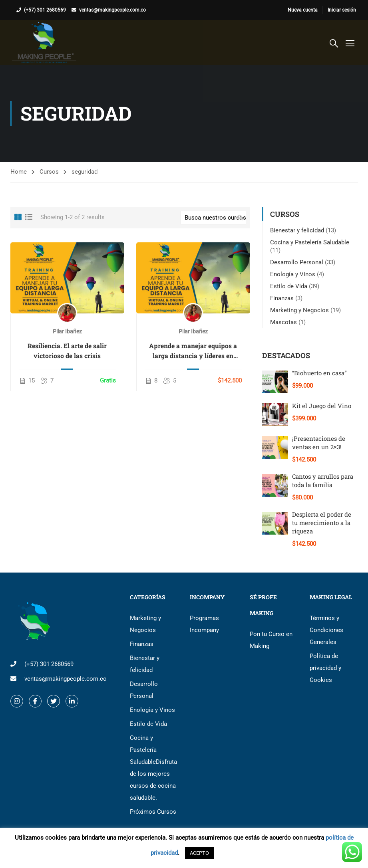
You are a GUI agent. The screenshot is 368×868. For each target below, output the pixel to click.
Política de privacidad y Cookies (325, 668)
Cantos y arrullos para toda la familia (323, 481)
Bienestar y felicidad (297, 230)
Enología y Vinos (293, 274)
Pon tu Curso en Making (271, 640)
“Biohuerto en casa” (319, 373)
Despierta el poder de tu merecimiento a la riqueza (322, 523)
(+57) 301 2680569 (45, 10)
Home (19, 172)
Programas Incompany (204, 624)
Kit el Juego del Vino (322, 406)
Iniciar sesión (342, 10)
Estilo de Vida (289, 286)
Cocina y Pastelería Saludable (310, 242)
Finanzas (282, 298)
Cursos (49, 172)
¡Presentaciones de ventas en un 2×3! (319, 443)
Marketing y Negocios (299, 310)
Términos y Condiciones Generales (326, 630)
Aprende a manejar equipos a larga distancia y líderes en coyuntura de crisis (193, 351)
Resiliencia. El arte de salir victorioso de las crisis (67, 351)
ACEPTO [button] (199, 853)
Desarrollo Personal (297, 262)
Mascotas (283, 322)
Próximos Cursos (153, 812)
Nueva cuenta (303, 10)
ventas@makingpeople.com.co (112, 10)
